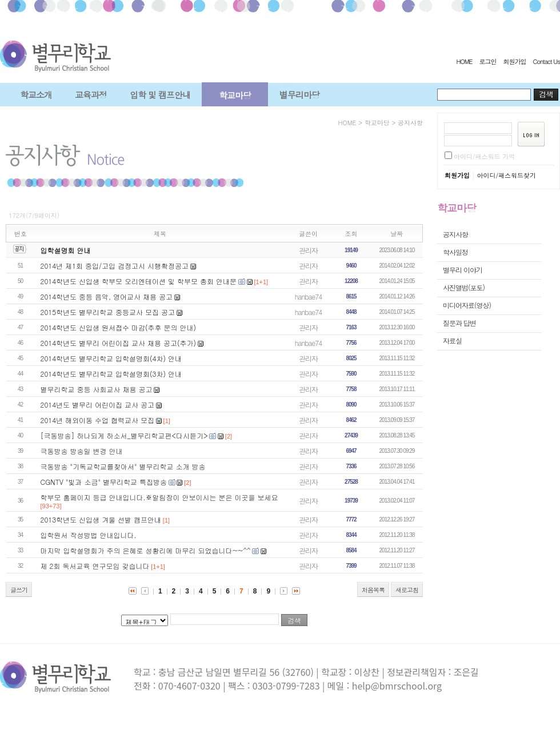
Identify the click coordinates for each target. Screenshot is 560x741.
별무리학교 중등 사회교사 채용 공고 (97, 389)
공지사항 (410, 123)
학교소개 (36, 95)
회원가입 (514, 61)
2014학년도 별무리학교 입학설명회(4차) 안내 (111, 358)
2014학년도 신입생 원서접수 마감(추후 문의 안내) (119, 327)
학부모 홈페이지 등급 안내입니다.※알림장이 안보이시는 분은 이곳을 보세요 (159, 497)
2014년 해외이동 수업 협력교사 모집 (98, 420)
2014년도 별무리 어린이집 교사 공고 (98, 405)
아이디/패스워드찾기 (506, 175)
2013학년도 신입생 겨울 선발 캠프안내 (101, 519)
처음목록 (373, 590)
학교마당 (235, 95)
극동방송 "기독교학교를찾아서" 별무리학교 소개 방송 (123, 466)
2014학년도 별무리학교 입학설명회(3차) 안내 (111, 374)
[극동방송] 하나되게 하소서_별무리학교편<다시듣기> (124, 435)
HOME (464, 61)
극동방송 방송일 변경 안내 (82, 451)
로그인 (487, 61)
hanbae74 (308, 296)
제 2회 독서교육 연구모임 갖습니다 (95, 566)
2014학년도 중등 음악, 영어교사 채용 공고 (107, 296)
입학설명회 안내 (66, 250)
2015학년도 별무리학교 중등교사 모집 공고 (108, 312)
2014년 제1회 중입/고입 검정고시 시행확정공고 (115, 266)
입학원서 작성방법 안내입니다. (89, 535)
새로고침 (407, 590)
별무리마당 (299, 95)
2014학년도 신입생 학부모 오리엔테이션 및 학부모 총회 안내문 (139, 281)
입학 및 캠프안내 (160, 95)
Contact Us (546, 61)
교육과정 (91, 95)
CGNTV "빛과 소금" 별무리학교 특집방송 (104, 482)
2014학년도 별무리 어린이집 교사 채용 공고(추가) (119, 343)
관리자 (308, 250)
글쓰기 (19, 590)
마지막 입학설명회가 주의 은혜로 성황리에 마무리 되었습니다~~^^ (146, 550)
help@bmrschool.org (397, 686)
